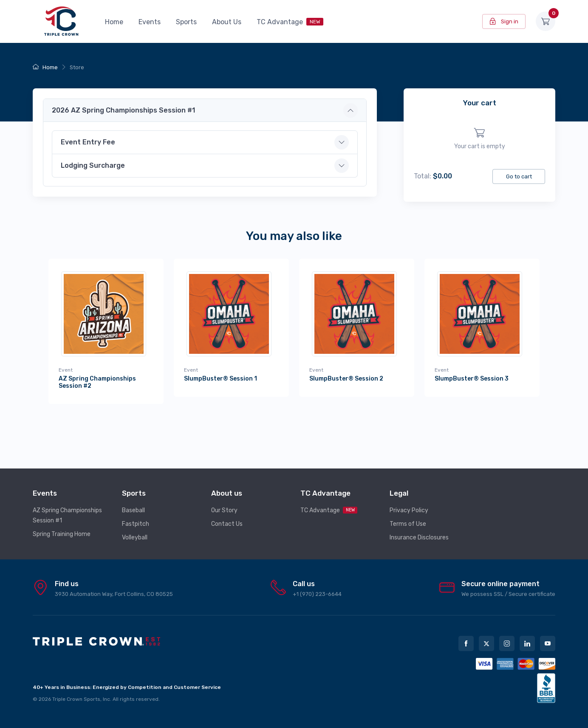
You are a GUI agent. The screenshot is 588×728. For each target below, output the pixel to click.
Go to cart (519, 176)
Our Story (224, 505)
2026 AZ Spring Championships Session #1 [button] (123, 110)
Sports (186, 22)
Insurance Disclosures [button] (419, 532)
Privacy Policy (409, 505)
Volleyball (135, 532)
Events (150, 22)
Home (114, 22)
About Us (227, 22)
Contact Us (227, 518)
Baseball (133, 505)
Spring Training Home (62, 529)
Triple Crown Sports (76, 694)
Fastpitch (136, 518)
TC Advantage (290, 22)
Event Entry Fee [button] (88, 142)
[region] (479, 139)
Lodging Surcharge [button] (93, 165)
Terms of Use (408, 518)
